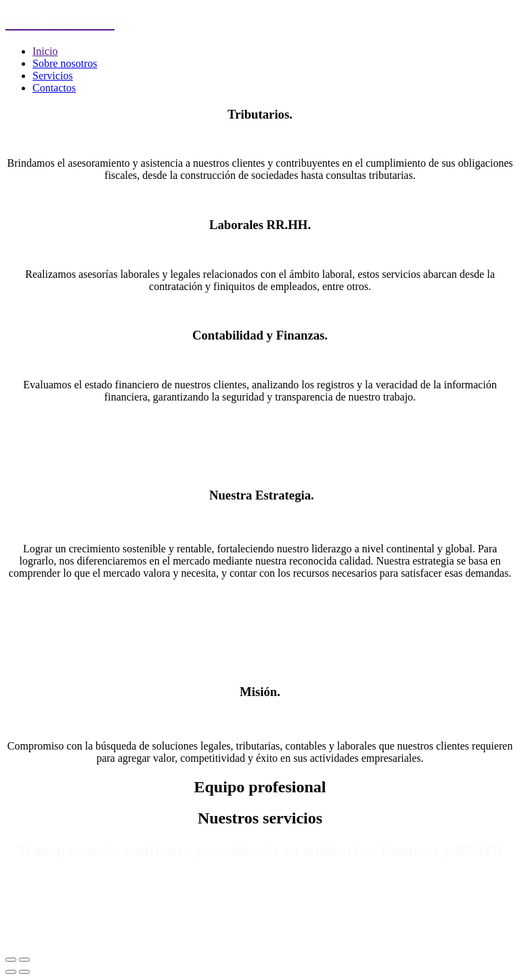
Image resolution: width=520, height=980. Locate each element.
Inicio (45, 51)
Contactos (54, 88)
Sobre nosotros (65, 63)
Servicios (53, 76)
